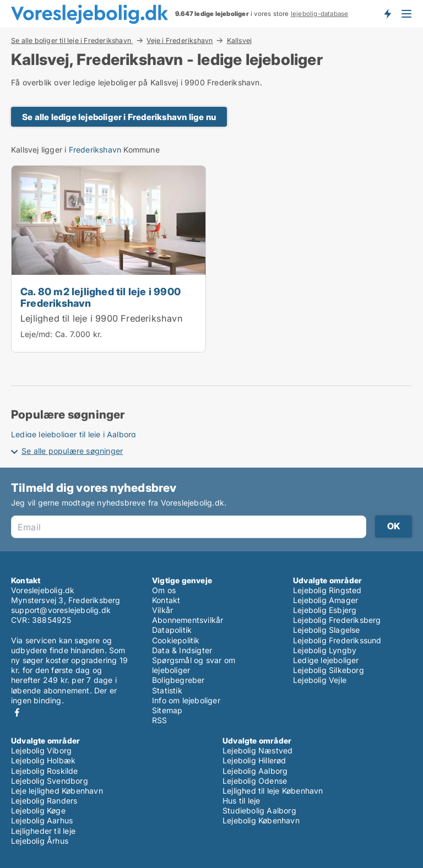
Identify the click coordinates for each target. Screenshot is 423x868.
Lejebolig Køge (38, 810)
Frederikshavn (95, 150)
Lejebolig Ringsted (327, 590)
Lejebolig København (261, 820)
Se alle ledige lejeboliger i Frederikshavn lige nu (119, 117)
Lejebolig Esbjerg (325, 610)
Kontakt (166, 600)
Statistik (167, 690)
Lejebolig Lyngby (325, 650)
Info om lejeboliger (186, 700)
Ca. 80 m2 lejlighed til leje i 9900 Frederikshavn (101, 297)
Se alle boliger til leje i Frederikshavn (72, 40)
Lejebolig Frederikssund (337, 640)
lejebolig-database (320, 14)
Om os (164, 590)
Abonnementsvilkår (188, 620)
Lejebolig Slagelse (327, 630)
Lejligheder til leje (43, 831)
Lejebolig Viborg (41, 750)
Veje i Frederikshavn (180, 40)
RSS (160, 720)
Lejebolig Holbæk (43, 760)
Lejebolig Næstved (257, 750)
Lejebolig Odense (255, 781)
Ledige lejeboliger (326, 660)
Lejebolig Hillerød (254, 760)
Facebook (17, 712)
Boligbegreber (178, 680)
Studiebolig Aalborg (259, 810)
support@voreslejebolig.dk (61, 610)
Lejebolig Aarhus (42, 820)
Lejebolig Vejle (320, 680)
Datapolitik (172, 630)
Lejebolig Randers (44, 801)
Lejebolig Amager (326, 600)
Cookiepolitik (176, 640)
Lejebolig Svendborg (50, 781)
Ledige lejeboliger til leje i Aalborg (74, 434)
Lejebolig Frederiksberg (337, 620)
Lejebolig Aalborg (255, 771)
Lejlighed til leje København (273, 791)
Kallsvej (240, 41)
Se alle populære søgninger (72, 451)
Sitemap (167, 710)
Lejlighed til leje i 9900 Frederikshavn (102, 318)
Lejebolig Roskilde (45, 771)
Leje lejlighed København (57, 791)
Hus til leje (241, 801)
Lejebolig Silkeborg (329, 670)
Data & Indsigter (182, 650)
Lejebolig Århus (40, 841)
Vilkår (162, 610)
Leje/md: (38, 334)
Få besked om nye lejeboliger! (387, 14)
